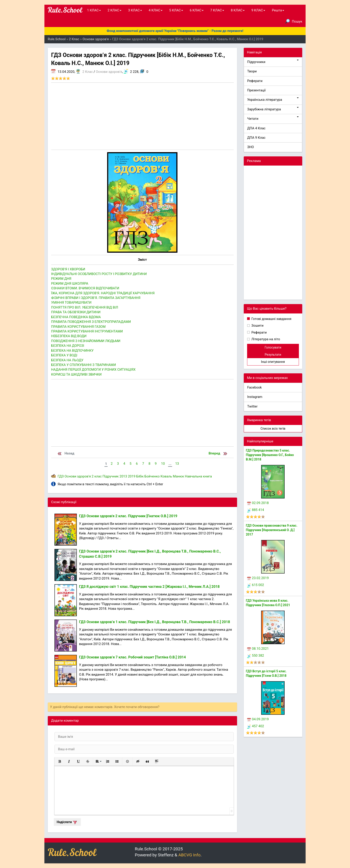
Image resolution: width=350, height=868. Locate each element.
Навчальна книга (198, 476)
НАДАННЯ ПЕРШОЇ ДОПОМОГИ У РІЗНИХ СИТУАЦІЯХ (93, 370)
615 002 (256, 585)
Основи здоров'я (109, 72)
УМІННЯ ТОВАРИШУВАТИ (71, 303)
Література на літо (265, 339)
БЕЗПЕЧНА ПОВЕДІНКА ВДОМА (76, 317)
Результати (273, 355)
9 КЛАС (258, 10)
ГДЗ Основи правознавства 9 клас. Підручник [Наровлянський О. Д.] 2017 (272, 530)
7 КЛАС (217, 10)
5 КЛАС (176, 10)
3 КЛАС (135, 10)
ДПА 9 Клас (256, 138)
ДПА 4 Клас (256, 128)
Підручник (110, 476)
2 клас (97, 476)
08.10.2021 (258, 649)
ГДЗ (61, 476)
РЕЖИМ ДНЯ (61, 279)
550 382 (256, 656)
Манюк (178, 476)
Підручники (273, 62)
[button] (60, 761)
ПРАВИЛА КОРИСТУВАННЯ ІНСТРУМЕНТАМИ (87, 331)
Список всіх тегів (273, 429)
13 (177, 464)
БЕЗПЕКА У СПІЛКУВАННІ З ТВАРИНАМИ (83, 365)
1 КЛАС (94, 10)
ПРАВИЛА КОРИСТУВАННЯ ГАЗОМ (78, 327)
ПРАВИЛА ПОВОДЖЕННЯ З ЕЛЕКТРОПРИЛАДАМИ (91, 322)
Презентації (257, 90)
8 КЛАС (238, 10)
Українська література (273, 100)
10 (163, 464)
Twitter (252, 406)
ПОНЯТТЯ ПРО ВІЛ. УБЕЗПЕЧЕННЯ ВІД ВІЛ (85, 307)
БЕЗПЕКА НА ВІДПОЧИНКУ (72, 351)
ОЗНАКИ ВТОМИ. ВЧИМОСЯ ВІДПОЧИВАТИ (85, 288)
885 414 (256, 510)
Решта (278, 10)
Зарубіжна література (273, 109)
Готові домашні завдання (271, 319)
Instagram (255, 397)
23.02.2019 (258, 578)
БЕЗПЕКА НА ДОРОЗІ (68, 346)
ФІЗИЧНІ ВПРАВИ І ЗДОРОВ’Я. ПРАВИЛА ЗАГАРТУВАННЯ (96, 298)
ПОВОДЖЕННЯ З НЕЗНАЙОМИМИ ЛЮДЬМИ (86, 341)
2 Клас (87, 72)
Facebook (255, 387)
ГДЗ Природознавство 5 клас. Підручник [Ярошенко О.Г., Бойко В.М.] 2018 (270, 455)
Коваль (166, 476)
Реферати (255, 81)
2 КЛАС (115, 10)
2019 (132, 476)
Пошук (294, 21)
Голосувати (273, 347)
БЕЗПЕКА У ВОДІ (64, 355)
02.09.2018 (258, 503)
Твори (252, 71)
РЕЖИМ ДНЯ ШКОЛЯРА (70, 284)
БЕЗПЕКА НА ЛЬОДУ (67, 360)
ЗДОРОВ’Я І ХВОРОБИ (68, 269)
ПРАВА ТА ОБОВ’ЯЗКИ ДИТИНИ (76, 312)
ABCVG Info (189, 855)
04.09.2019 (258, 719)
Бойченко (152, 476)
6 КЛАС (197, 10)
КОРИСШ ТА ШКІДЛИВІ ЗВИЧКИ (76, 374)
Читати (273, 119)
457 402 (256, 726)
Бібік (140, 476)
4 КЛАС (156, 10)
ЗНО (251, 147)
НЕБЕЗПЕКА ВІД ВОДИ (69, 336)
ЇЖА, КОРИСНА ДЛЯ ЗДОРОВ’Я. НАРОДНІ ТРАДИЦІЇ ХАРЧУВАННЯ (103, 293)
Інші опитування (273, 362)
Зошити (257, 326)
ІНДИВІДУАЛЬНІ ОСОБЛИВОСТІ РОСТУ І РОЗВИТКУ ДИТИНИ (99, 274)
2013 (123, 476)
